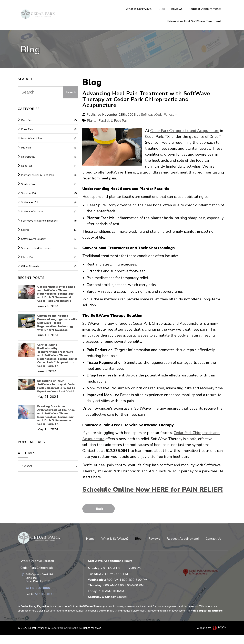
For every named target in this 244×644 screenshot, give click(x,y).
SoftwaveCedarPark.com (160, 115)
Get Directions (38, 597)
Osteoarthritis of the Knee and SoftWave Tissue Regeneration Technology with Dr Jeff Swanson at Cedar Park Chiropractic (56, 294)
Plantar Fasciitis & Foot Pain (108, 121)
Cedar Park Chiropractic (64, 637)
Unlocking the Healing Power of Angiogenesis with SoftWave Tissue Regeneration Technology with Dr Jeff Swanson (57, 323)
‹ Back (99, 517)
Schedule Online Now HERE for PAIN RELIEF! (143, 494)
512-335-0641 (45, 603)
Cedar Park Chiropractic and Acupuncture (185, 131)
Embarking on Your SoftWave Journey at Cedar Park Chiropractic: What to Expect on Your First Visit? (57, 386)
